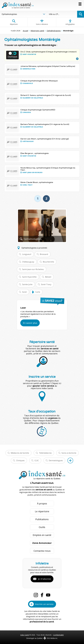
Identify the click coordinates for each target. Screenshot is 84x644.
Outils (42, 527)
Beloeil (48, 277)
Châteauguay (28, 262)
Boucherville (48, 262)
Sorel (24, 292)
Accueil (25, 31)
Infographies (70, 22)
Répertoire (14, 22)
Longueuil (27, 254)
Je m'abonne (44, 579)
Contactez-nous (42, 551)
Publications (42, 519)
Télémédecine (45, 453)
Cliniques (20, 460)
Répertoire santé (37, 31)
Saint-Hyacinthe (29, 277)
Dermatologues (56, 460)
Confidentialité (58, 635)
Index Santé (25, 635)
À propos (42, 504)
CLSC (37, 460)
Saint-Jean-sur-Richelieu (33, 269)
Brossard (44, 254)
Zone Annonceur (42, 543)
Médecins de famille (20, 453)
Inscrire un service (44, 604)
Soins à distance (42, 22)
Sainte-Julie (27, 284)
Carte (38, 292)
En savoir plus (30, 323)
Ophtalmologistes (54, 31)
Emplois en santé (42, 535)
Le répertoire (42, 511)
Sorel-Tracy (46, 284)
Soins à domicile (69, 453)
